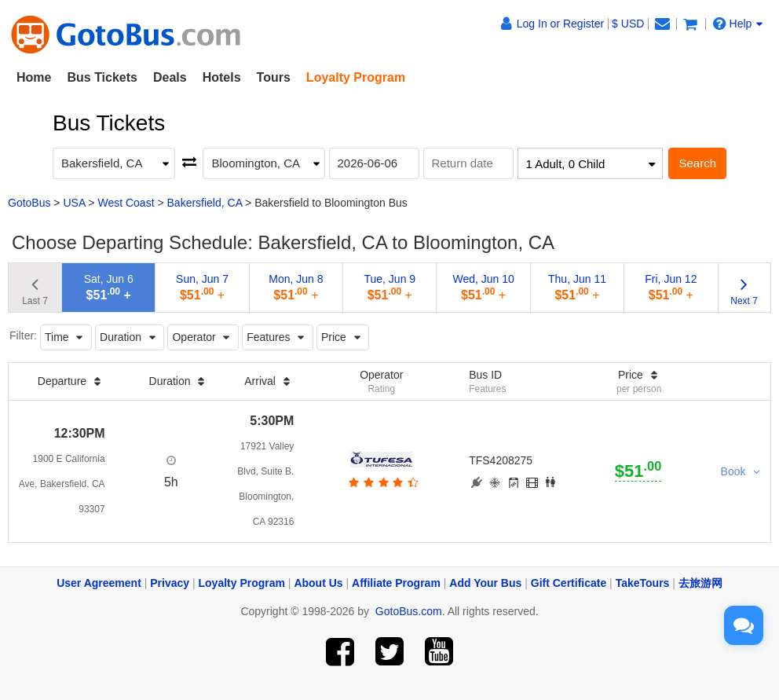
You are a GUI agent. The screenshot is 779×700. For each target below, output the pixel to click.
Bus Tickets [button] (102, 77)
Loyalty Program (242, 583)
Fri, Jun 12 (671, 287)
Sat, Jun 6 (109, 287)
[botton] (381, 482)
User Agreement (99, 583)
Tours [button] (274, 77)
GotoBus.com (409, 611)
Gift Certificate (569, 583)
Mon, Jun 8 (296, 287)
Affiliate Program (396, 583)
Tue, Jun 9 (389, 287)
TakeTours (643, 583)
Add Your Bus (485, 583)
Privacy (170, 583)
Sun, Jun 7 (202, 287)
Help (738, 24)
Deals (170, 77)
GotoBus (29, 203)
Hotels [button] (222, 77)
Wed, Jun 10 (483, 287)
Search (697, 163)
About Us (318, 583)
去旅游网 (700, 583)
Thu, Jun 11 (577, 287)
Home (34, 77)
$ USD (628, 24)
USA (74, 203)
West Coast (126, 203)
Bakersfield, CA (205, 203)
